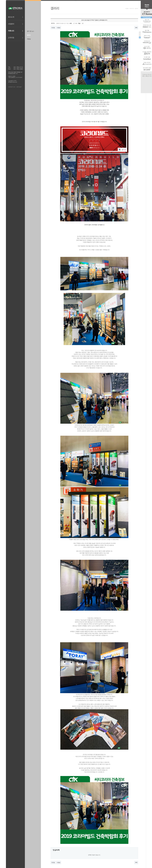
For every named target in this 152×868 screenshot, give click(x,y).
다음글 (59, 28)
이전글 (53, 28)
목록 (136, 28)
